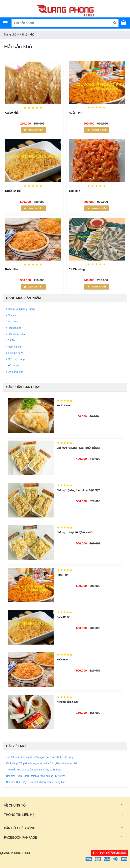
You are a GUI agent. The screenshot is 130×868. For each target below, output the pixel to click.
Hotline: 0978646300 (110, 853)
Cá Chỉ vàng (77, 269)
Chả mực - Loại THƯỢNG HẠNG (75, 533)
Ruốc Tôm (75, 113)
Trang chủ (10, 34)
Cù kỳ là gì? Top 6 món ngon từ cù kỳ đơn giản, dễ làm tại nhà (42, 763)
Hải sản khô (27, 34)
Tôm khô (74, 191)
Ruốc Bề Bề (13, 191)
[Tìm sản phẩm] (65, 23)
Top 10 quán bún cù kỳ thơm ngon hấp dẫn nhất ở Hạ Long (40, 757)
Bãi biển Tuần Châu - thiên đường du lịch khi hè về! (36, 776)
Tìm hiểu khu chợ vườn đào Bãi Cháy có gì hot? (34, 770)
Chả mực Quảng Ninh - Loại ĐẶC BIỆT (78, 490)
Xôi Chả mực (64, 405)
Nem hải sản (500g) (67, 702)
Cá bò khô (12, 113)
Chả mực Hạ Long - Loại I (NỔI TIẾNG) (78, 448)
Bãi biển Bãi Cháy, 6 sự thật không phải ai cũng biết (36, 782)
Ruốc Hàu (12, 269)
